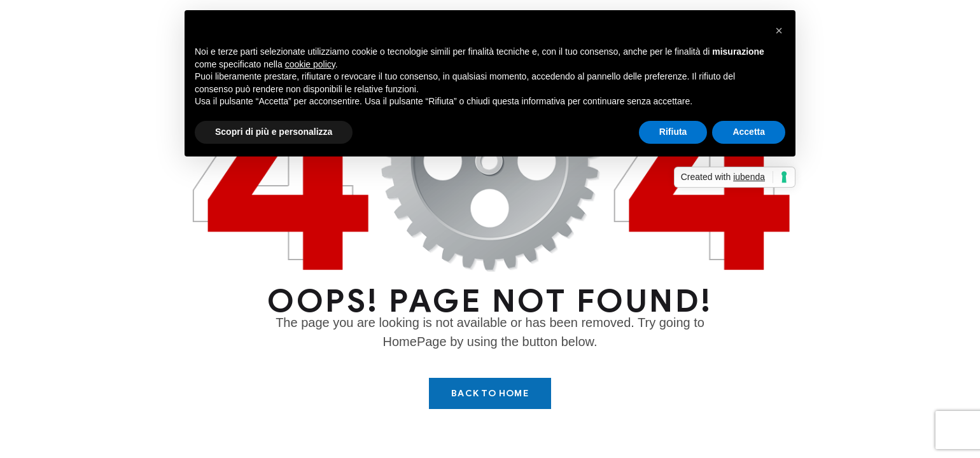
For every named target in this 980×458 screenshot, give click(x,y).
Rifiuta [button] (673, 132)
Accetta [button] (749, 132)
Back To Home (490, 393)
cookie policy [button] (310, 64)
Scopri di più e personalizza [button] (274, 132)
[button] (779, 31)
